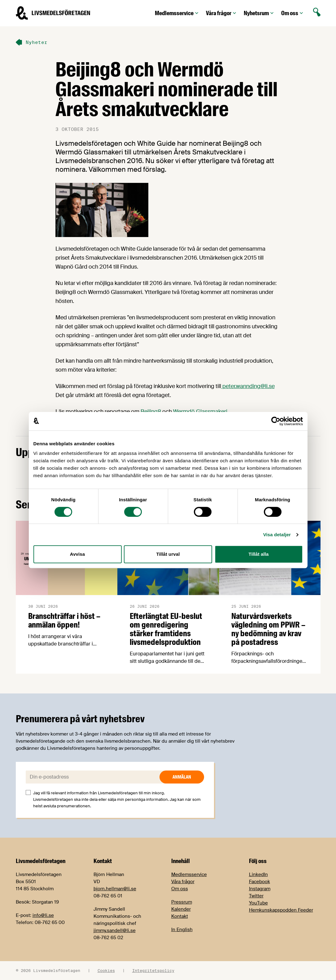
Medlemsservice (177, 13)
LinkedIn (258, 874)
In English (182, 930)
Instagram (260, 889)
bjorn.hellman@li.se (115, 889)
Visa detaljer (277, 535)
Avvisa (77, 554)
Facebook (260, 882)
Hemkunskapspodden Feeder (281, 910)
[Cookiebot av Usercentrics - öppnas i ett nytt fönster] (276, 421)
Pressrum (182, 902)
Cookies (106, 970)
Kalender (181, 909)
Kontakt (180, 916)
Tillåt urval (168, 554)
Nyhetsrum (259, 13)
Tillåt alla (258, 554)
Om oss (293, 13)
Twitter (256, 896)
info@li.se (43, 915)
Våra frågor (222, 13)
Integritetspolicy (153, 970)
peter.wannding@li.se (248, 386)
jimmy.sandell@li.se (115, 930)
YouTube (258, 903)
